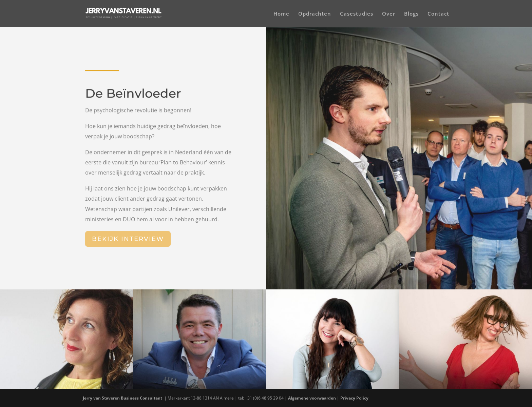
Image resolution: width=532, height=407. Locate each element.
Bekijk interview (128, 239)
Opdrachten (315, 14)
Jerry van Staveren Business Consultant (123, 398)
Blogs (411, 14)
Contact (438, 14)
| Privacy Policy (353, 398)
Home (281, 14)
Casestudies (357, 14)
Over (389, 14)
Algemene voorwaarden (312, 398)
